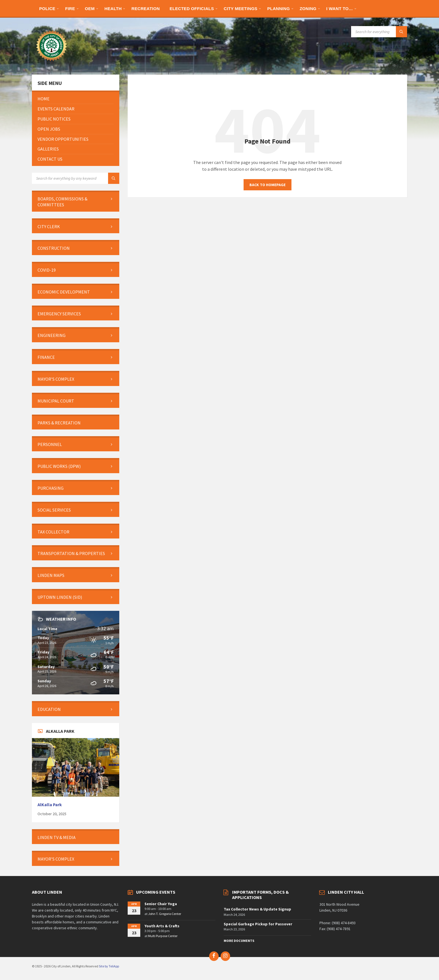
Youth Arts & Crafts (162, 926)
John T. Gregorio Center (165, 914)
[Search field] (379, 32)
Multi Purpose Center (163, 936)
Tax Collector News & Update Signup (257, 909)
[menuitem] (47, 8)
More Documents (239, 941)
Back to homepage (268, 185)
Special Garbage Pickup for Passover (258, 924)
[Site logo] (52, 64)
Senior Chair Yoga (161, 904)
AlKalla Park (50, 805)
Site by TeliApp (109, 966)
